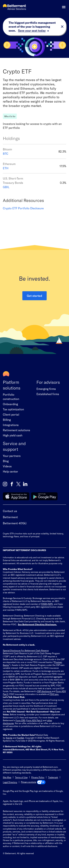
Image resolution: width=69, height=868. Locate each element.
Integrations (11, 425)
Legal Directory (10, 782)
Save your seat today (32, 30)
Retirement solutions (16, 430)
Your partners (12, 456)
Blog (6, 461)
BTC (6, 154)
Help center (10, 471)
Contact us (10, 511)
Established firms (48, 394)
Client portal (11, 414)
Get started (34, 296)
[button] (64, 7)
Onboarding (10, 404)
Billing (7, 420)
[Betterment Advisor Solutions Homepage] (14, 7)
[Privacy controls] (33, 782)
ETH (6, 168)
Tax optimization (13, 409)
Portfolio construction (11, 397)
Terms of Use (21, 777)
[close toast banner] (62, 27)
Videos (7, 466)
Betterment (10, 517)
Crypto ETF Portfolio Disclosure (23, 208)
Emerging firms (46, 389)
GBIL (6, 187)
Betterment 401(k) (15, 523)
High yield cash (13, 435)
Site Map (7, 777)
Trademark (53, 777)
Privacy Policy (38, 777)
